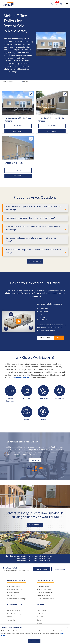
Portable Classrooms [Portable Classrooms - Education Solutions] (43, 586)
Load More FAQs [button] (35, 261)
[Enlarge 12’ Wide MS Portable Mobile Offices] (65, 94)
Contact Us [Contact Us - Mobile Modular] (40, 614)
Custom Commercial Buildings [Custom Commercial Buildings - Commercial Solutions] (16, 599)
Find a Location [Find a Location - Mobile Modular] (42, 611)
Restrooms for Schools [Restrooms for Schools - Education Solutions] (44, 596)
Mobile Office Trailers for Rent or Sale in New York (34, 560)
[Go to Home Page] (8, 4)
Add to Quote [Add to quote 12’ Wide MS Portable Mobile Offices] (52, 131)
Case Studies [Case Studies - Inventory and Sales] (11, 620)
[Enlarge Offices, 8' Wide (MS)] (31, 139)
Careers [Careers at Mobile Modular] (39, 620)
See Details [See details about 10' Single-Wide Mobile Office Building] (18, 126)
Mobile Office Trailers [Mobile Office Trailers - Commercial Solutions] (14, 586)
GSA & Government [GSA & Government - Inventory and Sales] (13, 617)
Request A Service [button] (42, 569)
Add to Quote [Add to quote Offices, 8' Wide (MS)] (18, 176)
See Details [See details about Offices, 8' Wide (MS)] (18, 170)
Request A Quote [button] (35, 525)
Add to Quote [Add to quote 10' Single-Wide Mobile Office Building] (18, 131)
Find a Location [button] (59, 569)
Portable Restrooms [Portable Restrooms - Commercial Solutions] (13, 593)
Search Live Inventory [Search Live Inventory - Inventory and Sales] (14, 611)
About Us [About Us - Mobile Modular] (40, 623)
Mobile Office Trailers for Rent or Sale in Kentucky (33, 558)
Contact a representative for (21, 378)
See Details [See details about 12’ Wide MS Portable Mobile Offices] (52, 126)
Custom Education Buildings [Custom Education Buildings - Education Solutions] (45, 599)
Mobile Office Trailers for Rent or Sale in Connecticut (34, 556)
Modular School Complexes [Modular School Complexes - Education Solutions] (45, 589)
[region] (35, 634)
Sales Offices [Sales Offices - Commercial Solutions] (11, 596)
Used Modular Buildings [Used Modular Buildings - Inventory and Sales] (15, 614)
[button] (18, 103)
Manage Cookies (34, 641)
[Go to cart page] (61, 4)
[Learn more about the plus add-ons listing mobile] (35, 460)
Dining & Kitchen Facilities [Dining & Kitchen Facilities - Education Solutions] (45, 593)
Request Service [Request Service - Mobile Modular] (42, 617)
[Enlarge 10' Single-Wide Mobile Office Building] (31, 94)
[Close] (67, 628)
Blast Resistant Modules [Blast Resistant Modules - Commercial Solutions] (14, 589)
